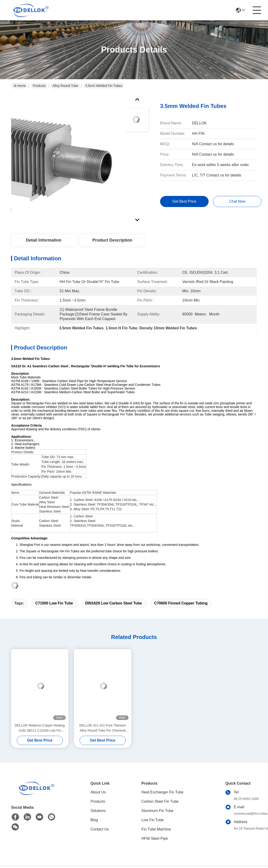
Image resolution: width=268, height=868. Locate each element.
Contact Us (100, 829)
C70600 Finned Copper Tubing (181, 603)
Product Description (112, 240)
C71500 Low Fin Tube (54, 603)
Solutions (98, 811)
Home (20, 86)
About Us (98, 792)
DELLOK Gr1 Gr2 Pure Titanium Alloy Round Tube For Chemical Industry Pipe (103, 728)
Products (39, 86)
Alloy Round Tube (66, 86)
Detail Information (44, 240)
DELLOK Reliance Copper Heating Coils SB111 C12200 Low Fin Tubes (40, 728)
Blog (94, 820)
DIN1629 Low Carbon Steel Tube (113, 603)
